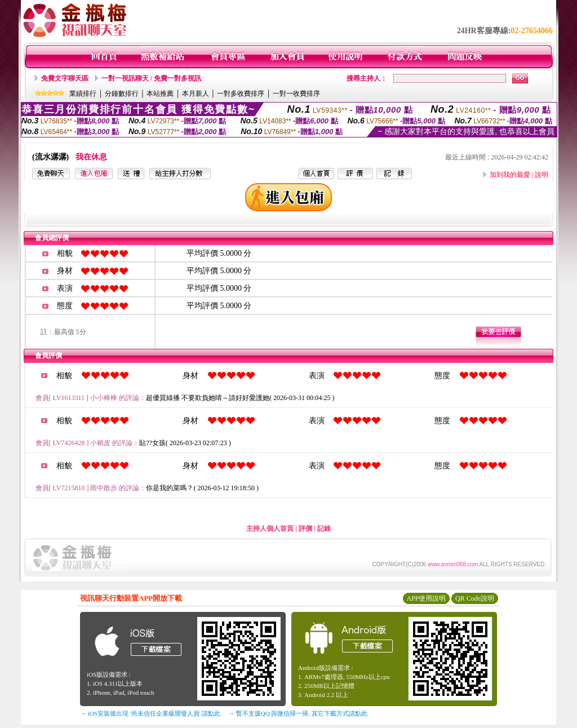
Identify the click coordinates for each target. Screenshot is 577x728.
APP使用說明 (426, 598)
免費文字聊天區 (65, 78)
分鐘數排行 (122, 94)
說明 (542, 175)
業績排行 (83, 94)
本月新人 (196, 94)
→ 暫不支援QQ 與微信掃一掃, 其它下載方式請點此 (298, 713)
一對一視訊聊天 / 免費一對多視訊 (151, 78)
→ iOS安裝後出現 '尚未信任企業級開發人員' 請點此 (150, 713)
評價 (305, 529)
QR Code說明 (475, 598)
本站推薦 (160, 94)
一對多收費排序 (241, 94)
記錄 (324, 529)
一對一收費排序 (296, 94)
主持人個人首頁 (270, 529)
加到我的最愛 (510, 175)
